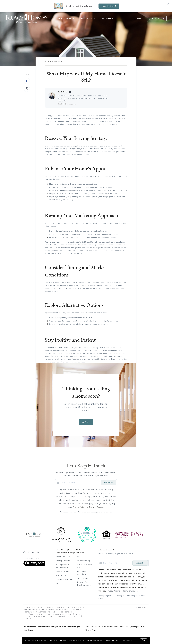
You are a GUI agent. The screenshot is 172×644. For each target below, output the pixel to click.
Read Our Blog (63, 571)
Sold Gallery (83, 578)
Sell (79, 557)
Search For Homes (64, 579)
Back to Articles (56, 62)
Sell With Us (88, 19)
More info (129, 640)
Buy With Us (108, 19)
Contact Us (61, 575)
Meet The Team (66, 19)
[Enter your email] (80, 483)
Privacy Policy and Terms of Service (88, 507)
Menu (138, 19)
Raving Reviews (63, 561)
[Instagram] (38, 553)
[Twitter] (29, 553)
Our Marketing (84, 561)
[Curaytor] (34, 565)
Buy (58, 583)
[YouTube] (33, 553)
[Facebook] (24, 553)
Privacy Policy (142, 607)
